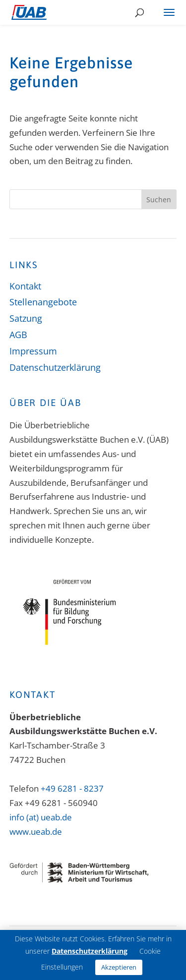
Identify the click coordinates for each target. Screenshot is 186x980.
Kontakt (25, 286)
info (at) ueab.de (41, 817)
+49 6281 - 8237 (72, 788)
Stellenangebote (43, 302)
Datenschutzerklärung (55, 367)
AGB (18, 335)
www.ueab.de (36, 832)
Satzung (26, 318)
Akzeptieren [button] (119, 967)
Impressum (33, 351)
